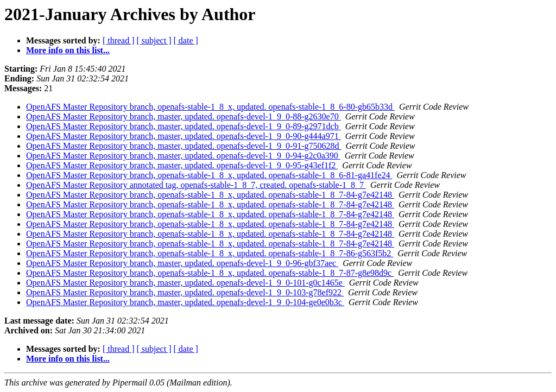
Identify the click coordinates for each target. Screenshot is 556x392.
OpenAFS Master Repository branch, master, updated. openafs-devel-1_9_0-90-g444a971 (184, 136)
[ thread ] (119, 40)
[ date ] (186, 40)
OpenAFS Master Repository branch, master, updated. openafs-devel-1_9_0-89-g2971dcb (184, 126)
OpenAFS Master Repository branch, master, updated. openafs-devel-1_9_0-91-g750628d (184, 146)
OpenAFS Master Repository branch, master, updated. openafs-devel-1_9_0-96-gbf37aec (182, 263)
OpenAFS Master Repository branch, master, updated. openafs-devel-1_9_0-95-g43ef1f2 (182, 165)
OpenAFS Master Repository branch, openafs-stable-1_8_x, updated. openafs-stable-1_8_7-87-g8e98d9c (210, 273)
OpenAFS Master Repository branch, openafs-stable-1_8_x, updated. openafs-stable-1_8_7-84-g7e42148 (210, 195)
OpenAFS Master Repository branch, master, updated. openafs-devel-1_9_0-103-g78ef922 (185, 292)
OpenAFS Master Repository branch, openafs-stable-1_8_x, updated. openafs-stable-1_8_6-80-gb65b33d (210, 107)
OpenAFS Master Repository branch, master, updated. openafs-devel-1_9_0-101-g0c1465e (185, 283)
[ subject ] (154, 40)
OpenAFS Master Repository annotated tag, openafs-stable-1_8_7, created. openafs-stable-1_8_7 (196, 185)
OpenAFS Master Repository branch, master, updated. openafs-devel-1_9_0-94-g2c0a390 (183, 156)
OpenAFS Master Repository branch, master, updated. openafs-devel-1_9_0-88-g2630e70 (184, 116)
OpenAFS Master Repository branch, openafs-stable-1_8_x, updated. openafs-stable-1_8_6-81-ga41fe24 (209, 175)
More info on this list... (68, 50)
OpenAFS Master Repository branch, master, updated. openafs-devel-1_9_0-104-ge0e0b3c (185, 302)
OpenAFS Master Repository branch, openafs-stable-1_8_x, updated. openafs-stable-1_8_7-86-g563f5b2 (210, 253)
